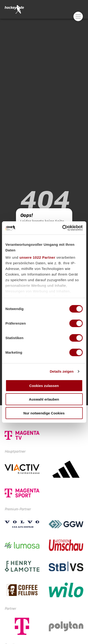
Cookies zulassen (44, 385)
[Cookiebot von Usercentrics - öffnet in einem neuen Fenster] (63, 228)
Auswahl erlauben (44, 399)
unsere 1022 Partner (37, 257)
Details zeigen (62, 371)
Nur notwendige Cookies (44, 413)
